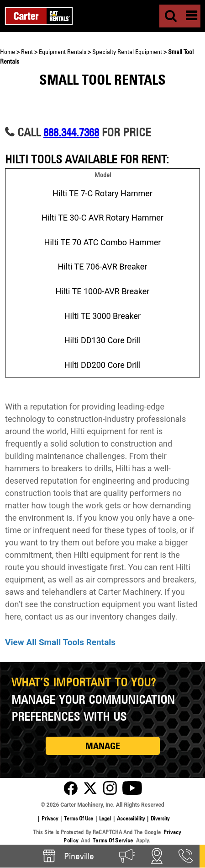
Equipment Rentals (63, 52)
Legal (105, 818)
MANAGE (103, 746)
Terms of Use (79, 818)
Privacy (50, 818)
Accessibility (131, 818)
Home (8, 52)
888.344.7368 (71, 132)
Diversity (160, 818)
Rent (27, 52)
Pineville (68, 856)
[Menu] (191, 16)
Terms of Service (113, 840)
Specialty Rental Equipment (127, 52)
